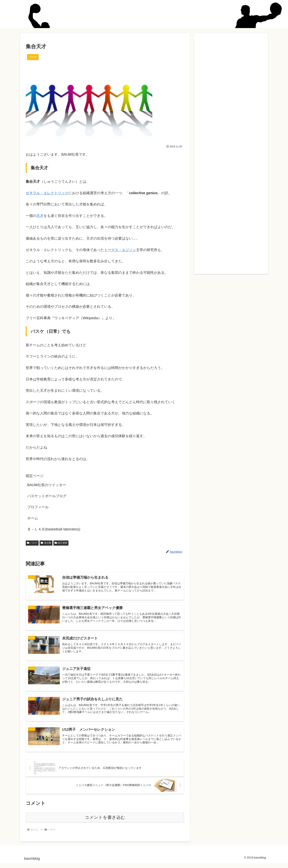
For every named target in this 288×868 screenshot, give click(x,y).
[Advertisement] (231, 151)
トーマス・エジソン (120, 250)
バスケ (32, 543)
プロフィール (38, 507)
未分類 (46, 543)
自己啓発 (61, 543)
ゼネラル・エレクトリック (47, 193)
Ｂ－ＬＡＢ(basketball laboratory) (54, 529)
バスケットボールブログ (47, 496)
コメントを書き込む (105, 822)
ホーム (33, 518)
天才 (40, 216)
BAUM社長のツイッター (47, 485)
